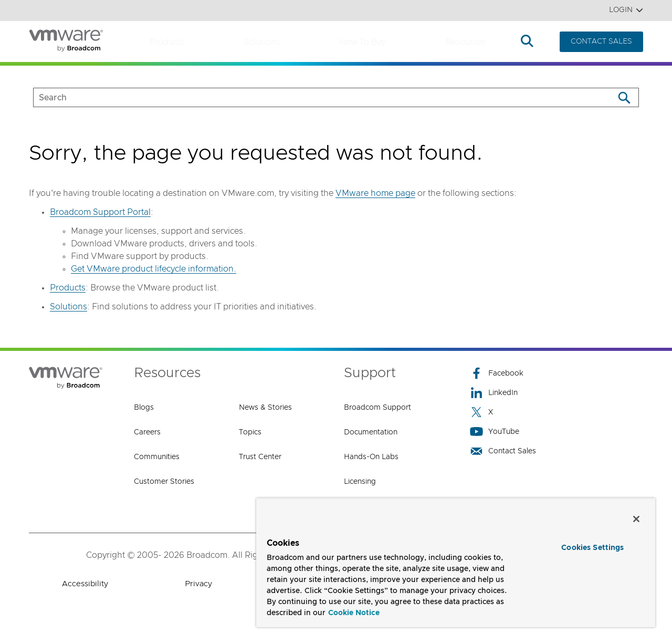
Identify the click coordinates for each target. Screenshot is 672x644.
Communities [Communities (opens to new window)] (157, 457)
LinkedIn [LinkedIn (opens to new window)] (494, 393)
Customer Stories (164, 482)
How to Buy (363, 42)
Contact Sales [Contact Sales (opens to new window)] (503, 451)
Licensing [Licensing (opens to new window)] (360, 482)
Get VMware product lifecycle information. (154, 269)
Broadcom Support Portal (100, 212)
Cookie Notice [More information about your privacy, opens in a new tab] (354, 613)
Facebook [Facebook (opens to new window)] (497, 373)
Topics (250, 432)
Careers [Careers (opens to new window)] (147, 432)
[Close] (636, 519)
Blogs (144, 408)
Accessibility (85, 584)
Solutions (262, 42)
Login (626, 10)
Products (167, 42)
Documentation (371, 432)
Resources (466, 42)
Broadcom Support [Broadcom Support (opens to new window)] (377, 408)
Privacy (198, 584)
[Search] (624, 97)
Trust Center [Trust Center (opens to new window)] (260, 457)
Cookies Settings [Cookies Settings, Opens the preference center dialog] (592, 548)
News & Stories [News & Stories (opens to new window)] (265, 408)
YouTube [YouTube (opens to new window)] (495, 432)
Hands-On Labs (371, 457)
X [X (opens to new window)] (481, 412)
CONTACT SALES (601, 41)
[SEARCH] (313, 97)
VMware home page (375, 193)
